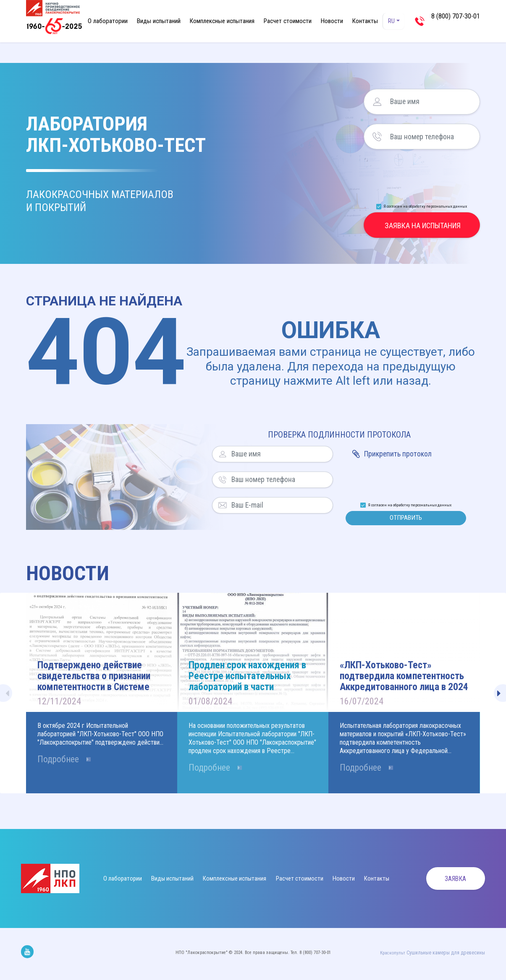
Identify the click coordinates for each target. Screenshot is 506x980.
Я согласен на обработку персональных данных (425, 206)
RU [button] (392, 21)
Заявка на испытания (423, 225)
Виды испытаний (159, 21)
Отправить (406, 519)
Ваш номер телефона (377, 137)
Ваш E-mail (223, 506)
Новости (332, 21)
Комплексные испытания (222, 21)
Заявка (451, 881)
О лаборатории (108, 21)
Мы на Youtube (27, 954)
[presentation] (422, 174)
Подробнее (61, 763)
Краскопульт (400, 955)
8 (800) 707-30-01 (456, 21)
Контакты (365, 21)
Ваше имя (377, 102)
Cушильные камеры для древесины (449, 955)
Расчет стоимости (288, 21)
